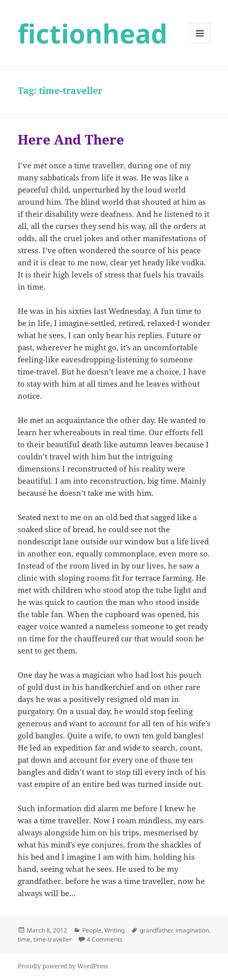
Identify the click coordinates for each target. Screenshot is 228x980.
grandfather (156, 930)
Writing (115, 930)
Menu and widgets (200, 44)
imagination (192, 930)
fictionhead (93, 33)
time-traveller (52, 939)
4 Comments (105, 939)
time (24, 939)
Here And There (71, 139)
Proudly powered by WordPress (63, 966)
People (92, 930)
